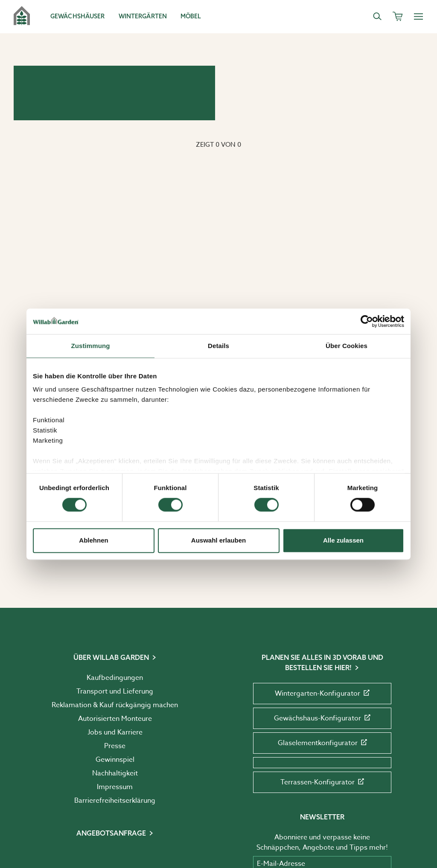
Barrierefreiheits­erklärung (115, 801)
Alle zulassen (343, 540)
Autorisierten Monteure (115, 719)
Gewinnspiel (115, 760)
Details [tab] (218, 346)
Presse (115, 746)
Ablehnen (93, 540)
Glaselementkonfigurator (322, 743)
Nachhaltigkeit (115, 773)
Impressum (115, 787)
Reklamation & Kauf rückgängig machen (115, 705)
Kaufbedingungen (115, 678)
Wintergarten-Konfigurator (322, 694)
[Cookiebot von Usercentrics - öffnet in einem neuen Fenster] (367, 321)
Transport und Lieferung (115, 691)
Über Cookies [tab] (347, 346)
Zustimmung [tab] (91, 346)
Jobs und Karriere (115, 732)
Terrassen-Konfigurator (322, 782)
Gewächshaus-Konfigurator (322, 718)
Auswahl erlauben (218, 540)
